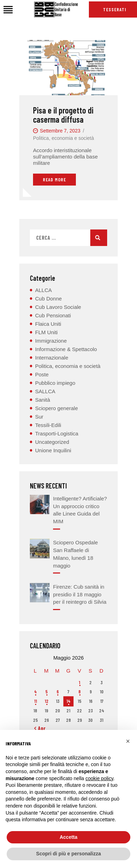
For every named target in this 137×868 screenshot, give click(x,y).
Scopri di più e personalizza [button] (68, 854)
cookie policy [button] (99, 778)
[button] (128, 741)
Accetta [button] (69, 837)
